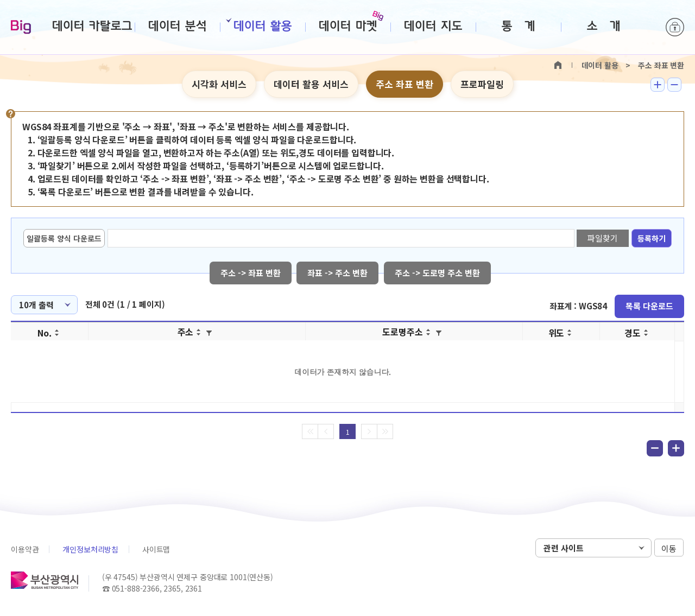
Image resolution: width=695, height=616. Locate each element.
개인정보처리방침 (90, 549)
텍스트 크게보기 (658, 85)
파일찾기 (602, 238)
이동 (669, 548)
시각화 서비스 (219, 84)
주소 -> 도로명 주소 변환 (438, 273)
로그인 (675, 27)
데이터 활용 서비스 (311, 84)
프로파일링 (482, 84)
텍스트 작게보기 (674, 85)
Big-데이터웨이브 (21, 28)
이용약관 (25, 549)
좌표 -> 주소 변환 (338, 273)
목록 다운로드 (649, 306)
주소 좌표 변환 (405, 84)
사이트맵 (156, 549)
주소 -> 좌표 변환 (251, 273)
